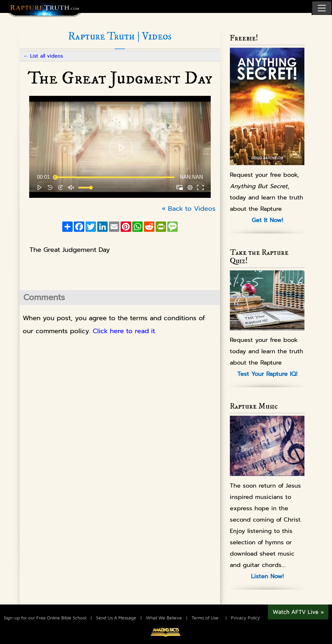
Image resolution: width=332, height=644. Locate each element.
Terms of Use (205, 618)
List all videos (47, 56)
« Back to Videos (189, 209)
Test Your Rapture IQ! (267, 374)
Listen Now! (267, 576)
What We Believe (164, 618)
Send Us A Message (116, 618)
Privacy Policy (245, 618)
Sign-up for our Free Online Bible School (45, 618)
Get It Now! (267, 220)
